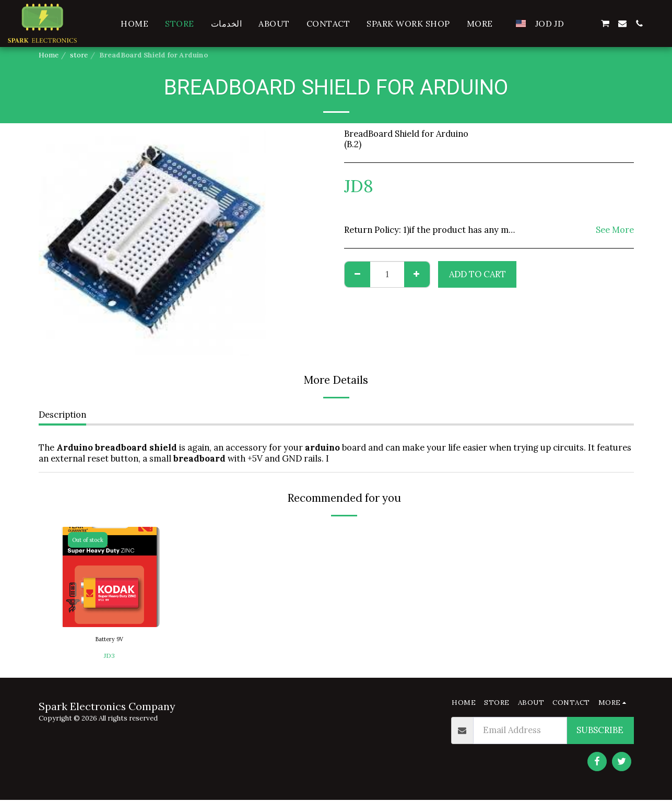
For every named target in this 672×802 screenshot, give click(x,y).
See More (615, 230)
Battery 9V (110, 640)
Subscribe (600, 732)
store (79, 55)
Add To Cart (478, 274)
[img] (110, 577)
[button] (588, 23)
